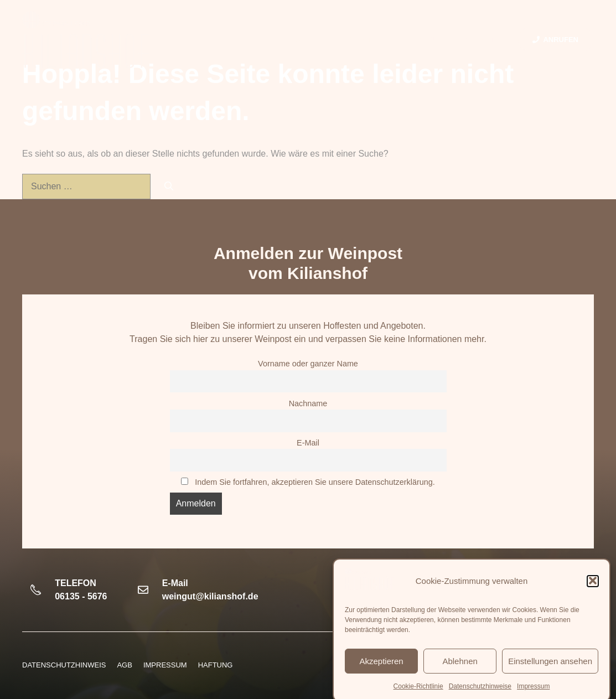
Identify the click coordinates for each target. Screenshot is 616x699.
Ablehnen (460, 670)
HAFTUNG (216, 665)
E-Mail (308, 443)
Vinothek (369, 40)
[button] (593, 590)
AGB (124, 665)
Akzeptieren (381, 670)
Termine (424, 40)
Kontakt (488, 40)
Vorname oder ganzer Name (308, 364)
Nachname (308, 403)
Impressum (165, 665)
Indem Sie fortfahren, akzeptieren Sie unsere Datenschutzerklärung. (315, 482)
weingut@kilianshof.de (210, 596)
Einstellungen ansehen (550, 670)
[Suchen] (169, 187)
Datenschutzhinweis (64, 665)
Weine (317, 40)
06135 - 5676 (81, 596)
